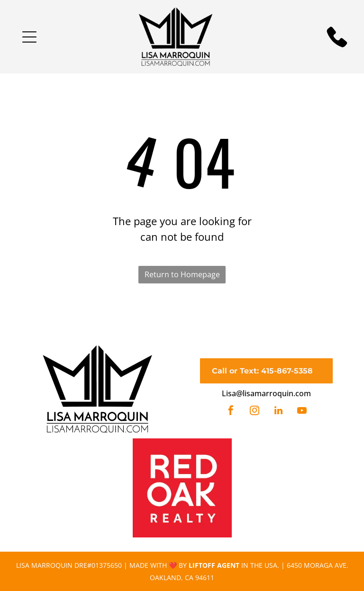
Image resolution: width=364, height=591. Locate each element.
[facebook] (231, 412)
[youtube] (302, 412)
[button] (29, 37)
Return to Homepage (182, 274)
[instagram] (255, 412)
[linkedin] (278, 412)
